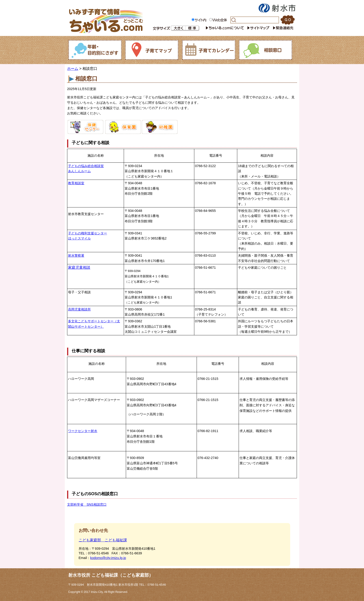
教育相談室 (76, 183)
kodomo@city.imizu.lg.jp (108, 558)
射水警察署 (76, 255)
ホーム (73, 69)
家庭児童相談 (79, 267)
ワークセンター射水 (83, 431)
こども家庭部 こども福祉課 (103, 540)
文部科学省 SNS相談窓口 (87, 504)
